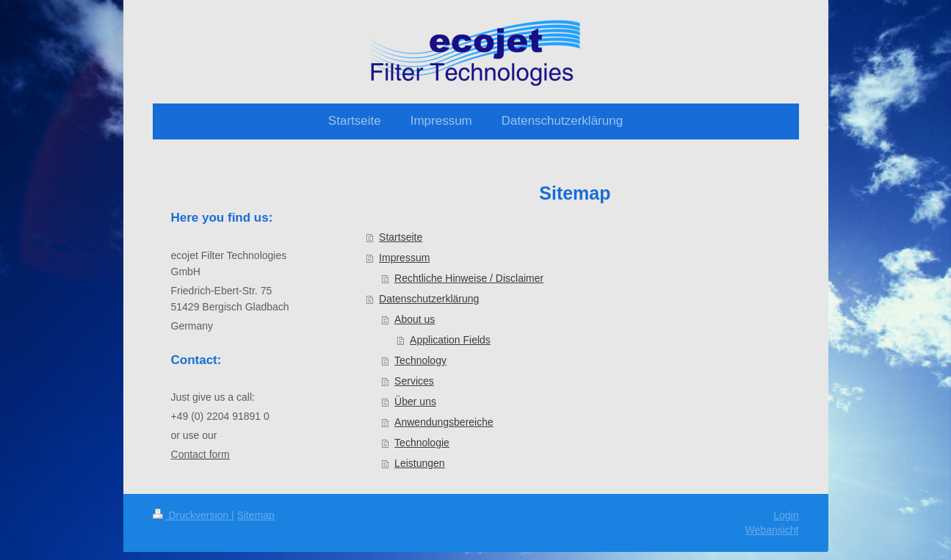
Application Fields (450, 340)
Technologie (422, 443)
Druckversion (192, 515)
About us (415, 319)
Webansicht (772, 530)
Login (786, 515)
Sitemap (256, 515)
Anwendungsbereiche (444, 422)
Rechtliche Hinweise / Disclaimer (469, 278)
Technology (420, 360)
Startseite (401, 237)
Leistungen (420, 463)
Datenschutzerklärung (429, 299)
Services (414, 381)
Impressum (404, 258)
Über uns (415, 401)
